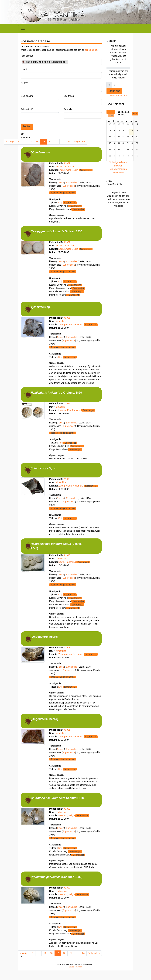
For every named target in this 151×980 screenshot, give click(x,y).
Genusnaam (27, 96)
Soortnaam (69, 96)
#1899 (67, 817)
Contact (71, 976)
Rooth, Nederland (67, 568)
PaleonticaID (27, 109)
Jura (60, 446)
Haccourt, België (67, 824)
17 (31, 142)
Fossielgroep (27, 56)
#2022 (67, 164)
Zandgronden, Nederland (71, 327)
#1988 (67, 484)
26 (69, 142)
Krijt (60, 203)
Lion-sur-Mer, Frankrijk (70, 414)
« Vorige (10, 142)
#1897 (67, 897)
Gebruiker (68, 109)
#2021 (67, 244)
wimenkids (61, 324)
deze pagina (91, 50)
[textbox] (78, 62)
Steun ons (114, 91)
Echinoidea (72, 183)
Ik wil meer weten (119, 96)
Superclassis (69, 187)
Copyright (79, 976)
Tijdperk (25, 83)
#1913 (67, 561)
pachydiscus (62, 564)
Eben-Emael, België (68, 171)
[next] (113, 112)
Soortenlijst (86, 171)
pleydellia (60, 411)
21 (56, 142)
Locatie (24, 69)
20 (50, 142)
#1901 (67, 737)
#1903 (67, 654)
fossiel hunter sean (65, 168)
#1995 (67, 321)
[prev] (109, 112)
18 (37, 142)
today (111, 116)
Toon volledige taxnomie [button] (63, 194)
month (135, 114)
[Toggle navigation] (23, 28)
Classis (60, 183)
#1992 (67, 407)
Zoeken (27, 127)
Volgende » (80, 142)
